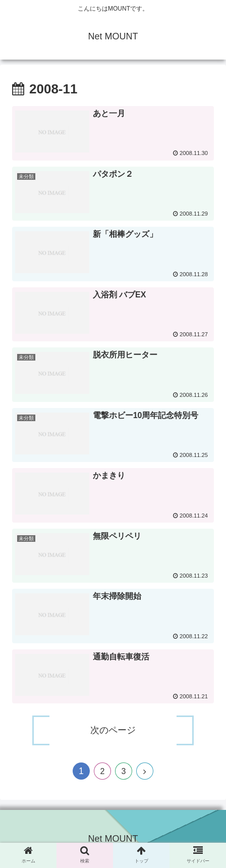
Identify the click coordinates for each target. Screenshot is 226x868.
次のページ (113, 730)
